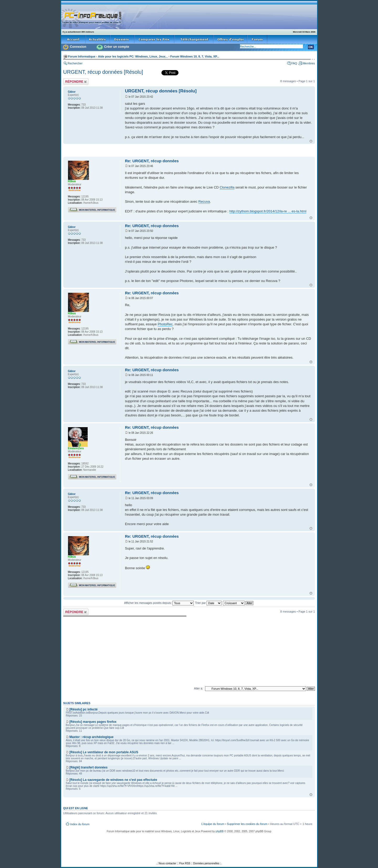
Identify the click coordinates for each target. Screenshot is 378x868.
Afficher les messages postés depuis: (159, 603)
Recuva (204, 202)
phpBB (220, 831)
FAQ (294, 63)
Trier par (208, 603)
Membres (309, 63)
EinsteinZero (76, 448)
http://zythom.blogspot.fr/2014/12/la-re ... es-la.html (268, 211)
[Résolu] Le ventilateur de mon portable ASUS (104, 752)
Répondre (76, 82)
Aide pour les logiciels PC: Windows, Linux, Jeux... (133, 56)
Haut (311, 141)
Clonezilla (227, 187)
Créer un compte (117, 47)
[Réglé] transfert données (88, 767)
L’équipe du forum (213, 824)
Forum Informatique (82, 56)
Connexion (78, 47)
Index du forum (80, 824)
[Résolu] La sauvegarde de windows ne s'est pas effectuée (113, 780)
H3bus (72, 181)
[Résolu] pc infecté (83, 709)
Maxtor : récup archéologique (91, 737)
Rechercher (75, 63)
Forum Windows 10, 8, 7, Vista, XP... (195, 56)
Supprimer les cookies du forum (247, 824)
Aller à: (198, 688)
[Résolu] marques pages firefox (93, 722)
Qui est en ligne (76, 808)
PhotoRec (165, 324)
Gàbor (72, 92)
